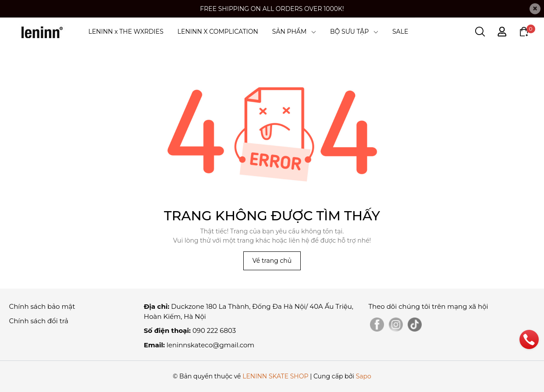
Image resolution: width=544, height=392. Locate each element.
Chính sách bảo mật (42, 306)
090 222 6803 (214, 330)
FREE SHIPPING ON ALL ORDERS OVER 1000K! (272, 9)
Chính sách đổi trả (39, 321)
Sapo (364, 376)
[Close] (535, 9)
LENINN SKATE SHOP (275, 376)
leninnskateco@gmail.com (210, 345)
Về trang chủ (272, 261)
